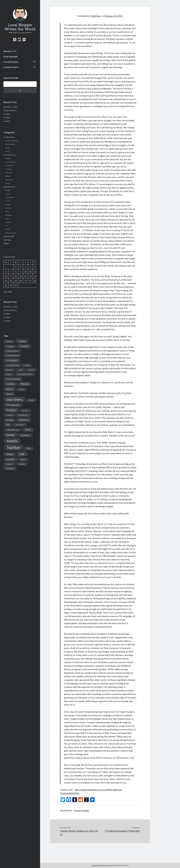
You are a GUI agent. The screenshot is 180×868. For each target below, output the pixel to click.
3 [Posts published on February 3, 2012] (25, 267)
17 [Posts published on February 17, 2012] (25, 276)
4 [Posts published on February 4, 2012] (30, 267)
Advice (8, 158)
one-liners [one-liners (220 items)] (15, 399)
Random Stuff (9, 236)
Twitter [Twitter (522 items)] (13, 447)
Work (8, 183)
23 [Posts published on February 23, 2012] (21, 281)
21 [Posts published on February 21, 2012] (11, 281)
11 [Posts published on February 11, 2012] (30, 271)
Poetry (8, 148)
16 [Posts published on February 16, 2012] (21, 276)
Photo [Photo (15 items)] (31, 400)
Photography (10, 144)
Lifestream (10, 165)
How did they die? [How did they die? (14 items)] (25, 374)
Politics (8, 176)
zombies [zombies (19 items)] (10, 468)
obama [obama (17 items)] (9, 394)
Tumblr (8, 222)
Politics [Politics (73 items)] (11, 410)
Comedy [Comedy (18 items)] (10, 346)
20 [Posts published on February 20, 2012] (6, 281)
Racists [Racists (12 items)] (25, 411)
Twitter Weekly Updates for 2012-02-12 (79, 833)
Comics (8, 194)
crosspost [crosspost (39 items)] (12, 360)
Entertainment (11, 56)
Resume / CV (10, 51)
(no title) (7, 114)
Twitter (6, 243)
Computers (10, 197)
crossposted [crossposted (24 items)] (13, 365)
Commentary (11, 162)
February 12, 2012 (113, 16)
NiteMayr (96, 16)
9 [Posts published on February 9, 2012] (21, 271)
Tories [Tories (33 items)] (28, 430)
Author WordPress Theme (102, 865)
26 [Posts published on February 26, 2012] (35, 281)
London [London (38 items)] (11, 384)
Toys (7, 219)
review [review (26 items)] (10, 420)
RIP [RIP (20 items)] (8, 425)
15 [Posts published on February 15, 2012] (16, 276)
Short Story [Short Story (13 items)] (20, 425)
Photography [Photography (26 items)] (13, 405)
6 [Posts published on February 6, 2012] (6, 271)
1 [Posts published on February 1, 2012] (16, 267)
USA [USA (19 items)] (29, 448)
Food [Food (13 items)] (21, 370)
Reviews (9, 215)
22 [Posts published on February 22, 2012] (16, 281)
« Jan (5, 291)
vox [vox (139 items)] (22, 454)
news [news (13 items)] (21, 389)
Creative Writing (12, 141)
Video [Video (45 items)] (10, 454)
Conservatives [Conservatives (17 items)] (13, 351)
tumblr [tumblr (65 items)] (11, 435)
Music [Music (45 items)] (10, 389)
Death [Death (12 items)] (27, 365)
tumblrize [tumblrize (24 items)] (25, 435)
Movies (8, 208)
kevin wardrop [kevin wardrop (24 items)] (13, 379)
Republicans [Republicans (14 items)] (23, 415)
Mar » (10, 291)
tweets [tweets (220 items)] (12, 441)
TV (6, 226)
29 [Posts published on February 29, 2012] (16, 285)
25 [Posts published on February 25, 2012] (30, 281)
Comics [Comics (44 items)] (24, 346)
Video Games (11, 233)
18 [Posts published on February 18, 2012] (30, 276)
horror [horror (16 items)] (9, 374)
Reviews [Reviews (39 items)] (24, 420)
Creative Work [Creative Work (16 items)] (12, 356)
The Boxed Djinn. (10, 110)
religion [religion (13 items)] (9, 415)
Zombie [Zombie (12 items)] (22, 464)
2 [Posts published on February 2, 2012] (21, 267)
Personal (9, 173)
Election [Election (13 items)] (10, 370)
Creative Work (11, 67)
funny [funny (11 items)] (31, 370)
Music (8, 212)
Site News (9, 180)
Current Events (11, 62)
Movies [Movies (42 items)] (25, 384)
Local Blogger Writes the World (20, 27)
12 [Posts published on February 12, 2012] (35, 271)
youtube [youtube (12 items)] (10, 464)
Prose (8, 151)
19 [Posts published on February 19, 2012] (35, 276)
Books (8, 190)
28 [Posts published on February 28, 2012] (11, 285)
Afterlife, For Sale (10, 107)
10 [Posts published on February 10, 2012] (25, 271)
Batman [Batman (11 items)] (9, 341)
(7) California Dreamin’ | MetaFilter (122, 831)
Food (7, 201)
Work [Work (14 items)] (23, 460)
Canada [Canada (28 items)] (22, 341)
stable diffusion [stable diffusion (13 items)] (12, 430)
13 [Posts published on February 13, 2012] (6, 276)
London (8, 169)
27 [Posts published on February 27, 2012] (6, 285)
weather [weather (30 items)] (11, 459)
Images (8, 204)
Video (8, 229)
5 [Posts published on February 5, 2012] (35, 267)
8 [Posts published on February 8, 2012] (16, 271)
